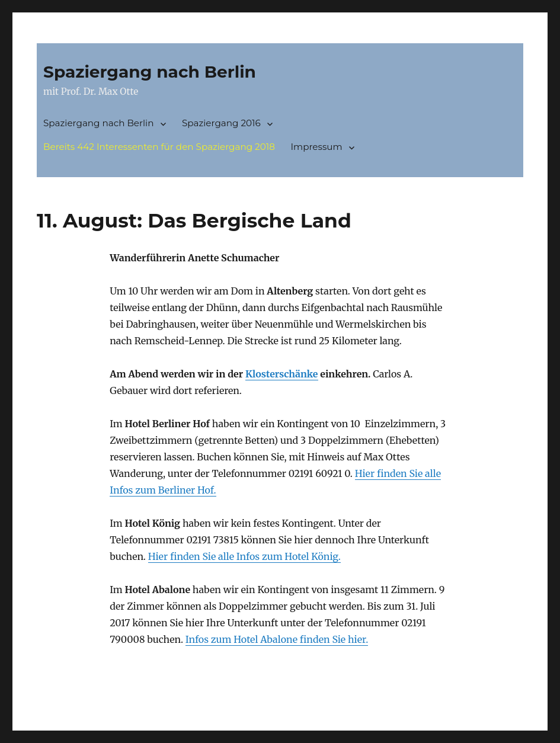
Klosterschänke (282, 374)
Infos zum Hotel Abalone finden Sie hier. (277, 639)
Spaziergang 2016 (221, 123)
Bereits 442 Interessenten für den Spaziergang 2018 (159, 147)
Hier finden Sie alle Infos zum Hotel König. (244, 556)
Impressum (316, 147)
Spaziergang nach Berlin (150, 72)
